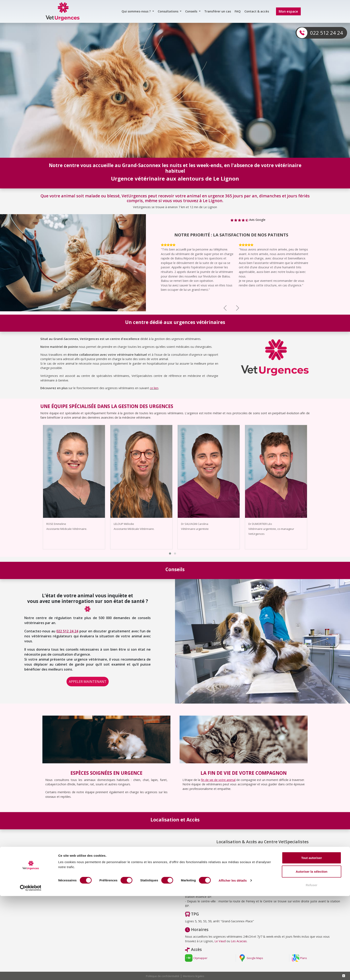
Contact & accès (257, 11)
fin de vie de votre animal (218, 780)
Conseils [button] (192, 11)
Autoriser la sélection (312, 955)
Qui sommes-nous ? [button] (137, 11)
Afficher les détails (233, 964)
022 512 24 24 (327, 33)
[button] (170, 554)
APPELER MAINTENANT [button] (88, 682)
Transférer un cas (218, 11)
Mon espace (288, 11)
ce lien (154, 388)
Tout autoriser (312, 942)
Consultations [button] (168, 11)
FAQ (238, 11)
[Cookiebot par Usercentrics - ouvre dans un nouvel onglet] (31, 972)
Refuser (312, 969)
